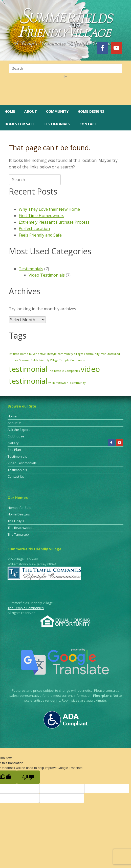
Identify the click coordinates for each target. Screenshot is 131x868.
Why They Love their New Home (49, 209)
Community (57, 111)
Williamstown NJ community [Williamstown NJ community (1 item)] (67, 383)
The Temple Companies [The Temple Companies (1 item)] (64, 371)
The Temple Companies (26, 608)
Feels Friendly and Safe (40, 235)
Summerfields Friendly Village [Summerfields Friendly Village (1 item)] (39, 360)
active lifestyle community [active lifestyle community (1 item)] (55, 354)
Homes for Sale (20, 124)
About (31, 111)
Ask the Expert (19, 430)
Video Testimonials (47, 275)
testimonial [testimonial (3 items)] (28, 369)
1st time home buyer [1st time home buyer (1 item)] (23, 354)
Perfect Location (34, 228)
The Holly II (16, 521)
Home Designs (91, 111)
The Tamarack (18, 534)
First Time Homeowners (41, 216)
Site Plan (14, 450)
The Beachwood (20, 528)
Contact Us (16, 476)
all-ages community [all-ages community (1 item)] (87, 354)
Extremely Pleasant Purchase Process (54, 222)
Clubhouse (16, 436)
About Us (15, 423)
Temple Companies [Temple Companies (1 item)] (72, 360)
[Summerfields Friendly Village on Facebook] (103, 48)
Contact (88, 124)
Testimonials (57, 124)
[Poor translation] (28, 777)
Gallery (13, 443)
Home (10, 111)
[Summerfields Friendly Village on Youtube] (116, 48)
